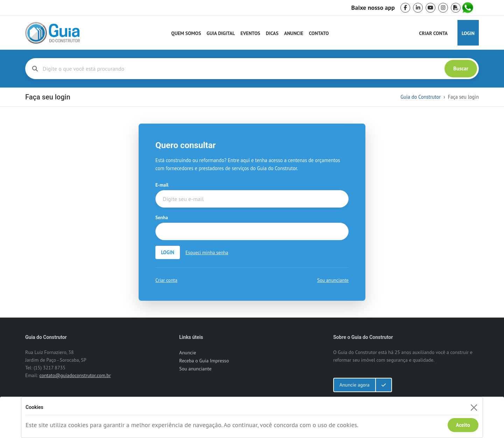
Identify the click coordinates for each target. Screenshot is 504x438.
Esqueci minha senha (207, 252)
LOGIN (168, 252)
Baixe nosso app (373, 8)
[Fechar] (474, 407)
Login (468, 33)
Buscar (461, 68)
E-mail (162, 185)
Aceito (463, 425)
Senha (162, 217)
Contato (319, 33)
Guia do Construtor (421, 97)
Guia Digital (221, 33)
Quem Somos (186, 33)
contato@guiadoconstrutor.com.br (75, 375)
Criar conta (166, 280)
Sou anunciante (333, 280)
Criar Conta (433, 33)
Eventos (250, 33)
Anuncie (294, 33)
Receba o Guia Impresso (204, 361)
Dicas (272, 33)
